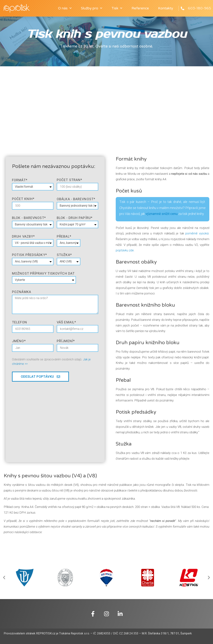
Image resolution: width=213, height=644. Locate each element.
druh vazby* (23, 236)
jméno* (19, 341)
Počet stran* (69, 180)
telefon (20, 322)
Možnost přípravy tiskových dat (43, 273)
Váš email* (66, 322)
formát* (20, 180)
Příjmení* (66, 341)
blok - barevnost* (29, 218)
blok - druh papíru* (75, 218)
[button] (4, 578)
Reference (140, 8)
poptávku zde (125, 250)
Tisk (117, 8)
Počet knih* (23, 199)
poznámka (22, 292)
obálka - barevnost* (76, 199)
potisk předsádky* (29, 255)
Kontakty (166, 8)
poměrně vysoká (197, 233)
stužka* (64, 255)
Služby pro (92, 8)
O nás (65, 8)
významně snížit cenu (162, 214)
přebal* (64, 236)
